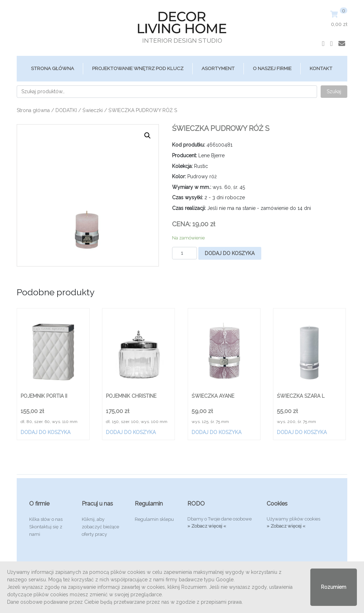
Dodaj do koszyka (230, 253)
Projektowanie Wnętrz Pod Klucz (138, 68)
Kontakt (321, 68)
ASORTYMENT (218, 68)
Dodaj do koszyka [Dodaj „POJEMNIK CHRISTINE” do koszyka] (131, 432)
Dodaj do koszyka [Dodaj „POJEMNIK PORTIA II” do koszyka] (45, 432)
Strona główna (52, 68)
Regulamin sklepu (154, 519)
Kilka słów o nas (46, 519)
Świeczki (93, 110)
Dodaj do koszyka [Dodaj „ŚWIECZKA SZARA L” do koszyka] (302, 432)
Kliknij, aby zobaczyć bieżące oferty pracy (100, 527)
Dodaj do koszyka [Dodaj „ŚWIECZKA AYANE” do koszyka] (216, 432)
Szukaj (334, 91)
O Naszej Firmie (272, 68)
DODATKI (66, 110)
